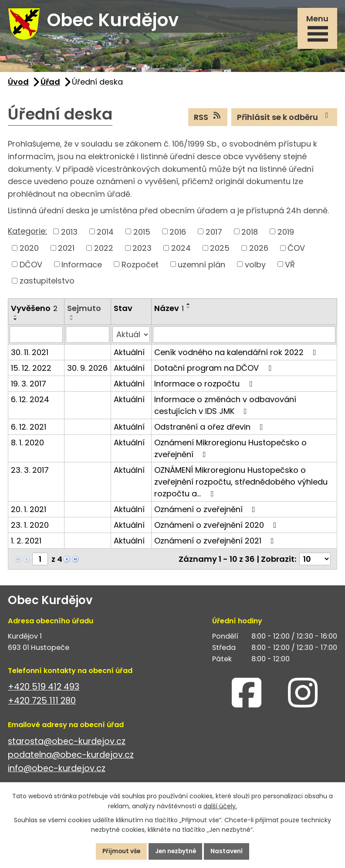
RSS (208, 119)
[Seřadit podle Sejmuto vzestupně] (72, 318)
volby (255, 267)
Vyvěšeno (34, 310)
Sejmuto (84, 310)
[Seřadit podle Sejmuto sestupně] (72, 321)
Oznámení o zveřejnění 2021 (216, 543)
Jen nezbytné (176, 851)
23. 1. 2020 (30, 528)
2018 (250, 234)
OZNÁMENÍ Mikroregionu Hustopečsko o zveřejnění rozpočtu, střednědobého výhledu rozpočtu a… (241, 484)
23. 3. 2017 (30, 473)
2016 (178, 234)
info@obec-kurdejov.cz (57, 771)
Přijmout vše (119, 851)
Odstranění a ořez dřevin (210, 429)
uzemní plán (201, 267)
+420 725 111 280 (42, 703)
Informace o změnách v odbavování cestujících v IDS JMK (225, 408)
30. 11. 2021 (30, 355)
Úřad (50, 84)
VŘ (290, 267)
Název (169, 310)
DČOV (31, 267)
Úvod (18, 84)
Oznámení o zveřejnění (206, 512)
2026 (259, 250)
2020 (29, 250)
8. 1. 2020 (27, 445)
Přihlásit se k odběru (284, 119)
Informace (82, 267)
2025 (220, 250)
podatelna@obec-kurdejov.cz (71, 757)
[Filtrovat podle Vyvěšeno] (36, 337)
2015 (142, 234)
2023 (142, 250)
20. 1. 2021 (29, 512)
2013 (69, 234)
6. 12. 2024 (30, 402)
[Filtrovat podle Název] (244, 337)
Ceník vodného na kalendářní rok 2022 (237, 355)
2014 (105, 234)
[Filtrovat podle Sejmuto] (88, 337)
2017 (214, 234)
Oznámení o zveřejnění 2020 (217, 528)
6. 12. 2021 (29, 429)
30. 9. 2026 (87, 371)
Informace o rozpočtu (205, 386)
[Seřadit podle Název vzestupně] (189, 306)
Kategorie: (27, 233)
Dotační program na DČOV (215, 371)
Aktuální (129, 355)
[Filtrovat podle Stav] (131, 337)
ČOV (296, 250)
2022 (104, 250)
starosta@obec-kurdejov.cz (67, 743)
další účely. (220, 806)
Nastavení (229, 851)
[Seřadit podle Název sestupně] (189, 310)
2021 (66, 250)
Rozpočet (140, 267)
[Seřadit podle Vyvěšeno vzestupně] (16, 318)
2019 (286, 234)
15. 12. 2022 (31, 371)
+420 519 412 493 (44, 689)
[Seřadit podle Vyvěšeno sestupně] (16, 322)
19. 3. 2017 (29, 386)
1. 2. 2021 (26, 543)
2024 (181, 250)
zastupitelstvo (47, 283)
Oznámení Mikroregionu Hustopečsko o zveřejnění (230, 451)
